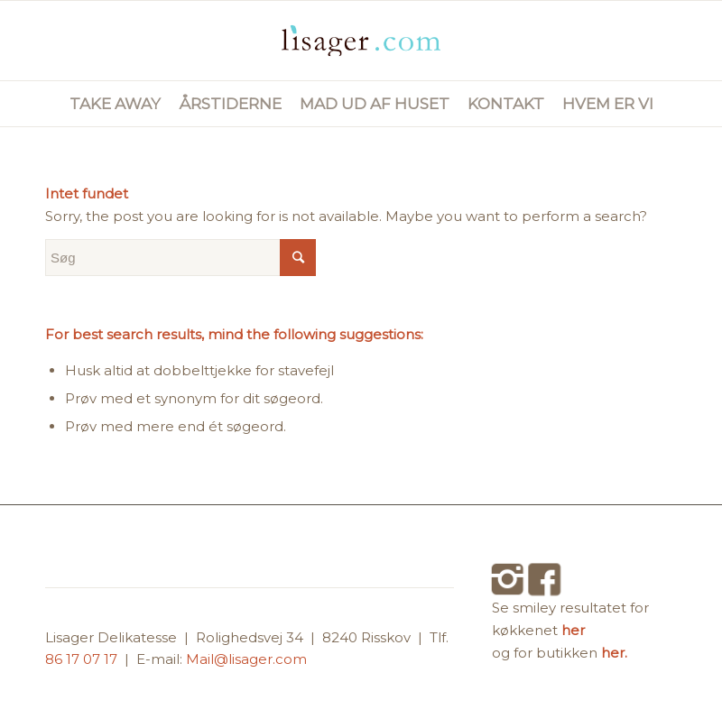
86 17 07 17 (83, 659)
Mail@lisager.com (246, 659)
